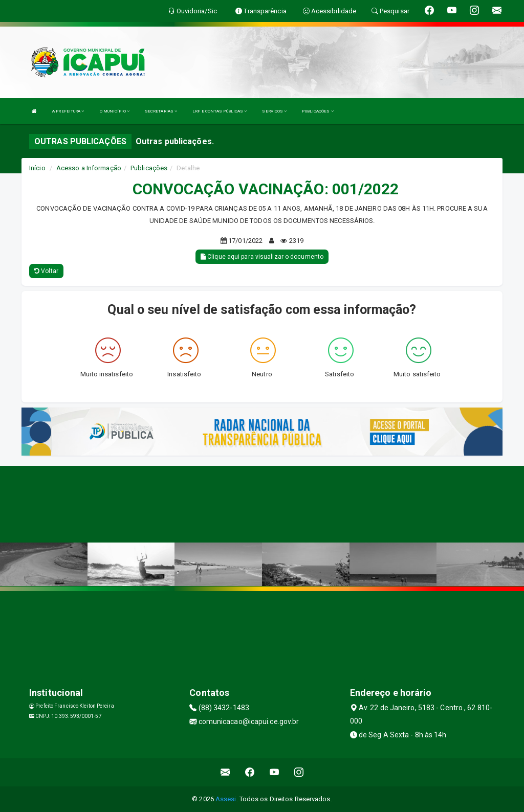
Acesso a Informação (89, 168)
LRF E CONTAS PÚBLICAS (220, 111)
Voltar (46, 271)
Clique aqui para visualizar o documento (262, 257)
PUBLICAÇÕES (318, 111)
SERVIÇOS (274, 111)
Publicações (149, 168)
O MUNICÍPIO (115, 111)
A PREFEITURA (68, 111)
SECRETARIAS (161, 111)
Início (37, 168)
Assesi (226, 799)
